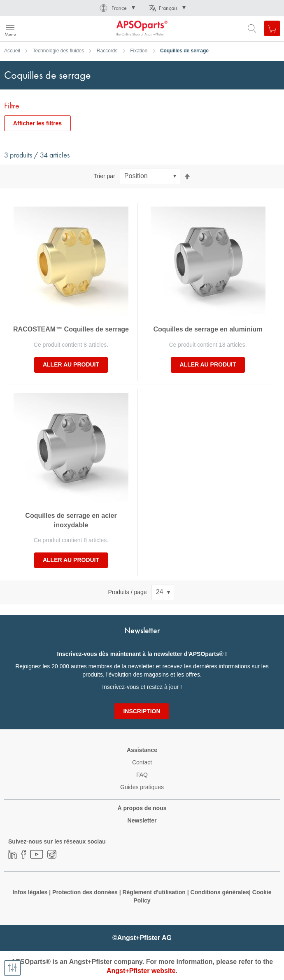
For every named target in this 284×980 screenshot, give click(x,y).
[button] (117, 8)
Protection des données (85, 892)
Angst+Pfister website (141, 971)
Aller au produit (71, 364)
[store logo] (46, 28)
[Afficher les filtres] (12, 968)
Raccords (107, 51)
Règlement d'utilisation (154, 892)
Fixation (139, 51)
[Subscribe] (142, 711)
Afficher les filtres (37, 123)
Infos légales (30, 892)
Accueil (12, 51)
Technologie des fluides (58, 51)
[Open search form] (252, 28)
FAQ (142, 775)
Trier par (104, 176)
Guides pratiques (142, 787)
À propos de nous (142, 808)
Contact (142, 762)
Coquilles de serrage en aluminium (208, 329)
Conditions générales (220, 892)
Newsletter (142, 820)
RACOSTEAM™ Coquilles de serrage (71, 329)
